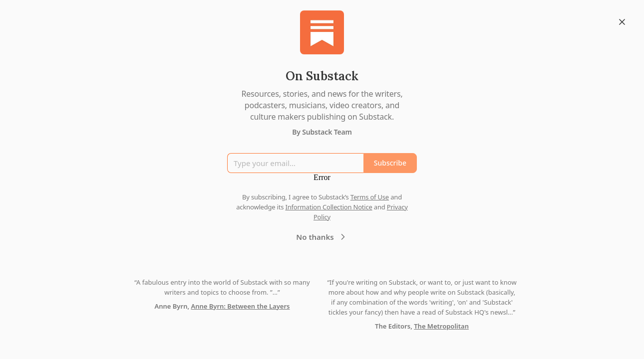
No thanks (322, 237)
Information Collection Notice (328, 207)
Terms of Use (370, 197)
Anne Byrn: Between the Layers (240, 306)
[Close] (622, 22)
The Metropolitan (441, 326)
